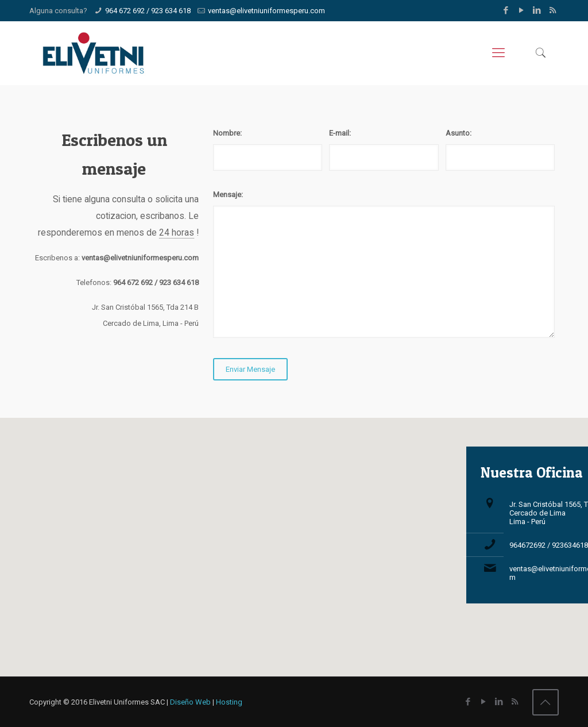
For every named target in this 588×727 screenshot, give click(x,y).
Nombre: (227, 133)
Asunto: (459, 133)
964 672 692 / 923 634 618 (148, 11)
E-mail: (340, 133)
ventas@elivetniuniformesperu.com (266, 11)
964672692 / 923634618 (549, 545)
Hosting (229, 702)
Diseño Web (190, 702)
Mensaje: (228, 195)
